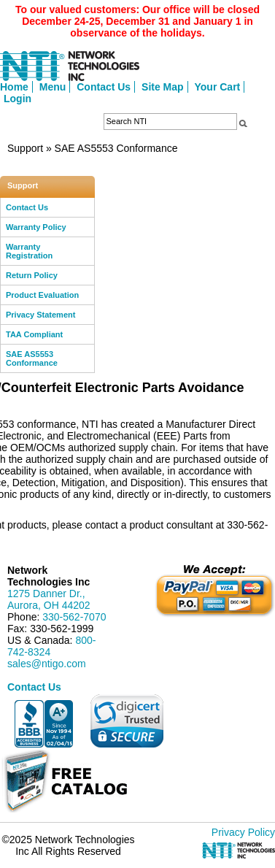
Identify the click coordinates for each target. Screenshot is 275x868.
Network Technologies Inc (49, 576)
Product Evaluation (42, 295)
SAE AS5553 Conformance (32, 358)
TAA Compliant (34, 334)
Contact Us (104, 87)
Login (18, 99)
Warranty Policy (36, 227)
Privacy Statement (40, 315)
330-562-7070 (74, 617)
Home (14, 87)
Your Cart (218, 87)
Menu (53, 87)
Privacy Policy (243, 832)
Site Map (163, 87)
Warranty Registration (29, 251)
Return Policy (32, 275)
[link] (127, 721)
